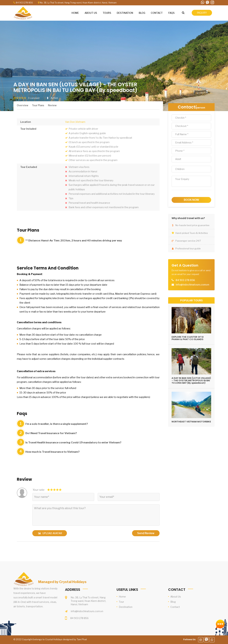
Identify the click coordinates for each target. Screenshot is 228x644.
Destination (126, 607)
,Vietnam (80, 122)
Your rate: (38, 490)
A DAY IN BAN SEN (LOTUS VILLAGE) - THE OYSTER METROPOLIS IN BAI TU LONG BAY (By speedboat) (191, 381)
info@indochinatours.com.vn (87, 611)
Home (122, 597)
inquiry (202, 13)
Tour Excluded (29, 167)
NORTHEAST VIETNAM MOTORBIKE (191, 422)
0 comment (34, 98)
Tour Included (28, 129)
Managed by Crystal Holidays (62, 582)
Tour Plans (38, 105)
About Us (176, 597)
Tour (121, 602)
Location (26, 122)
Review (52, 105)
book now (191, 200)
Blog (173, 602)
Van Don (70, 122)
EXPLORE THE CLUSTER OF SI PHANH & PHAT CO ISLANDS (188, 338)
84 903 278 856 (24, 3)
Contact (187, 107)
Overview (23, 105)
